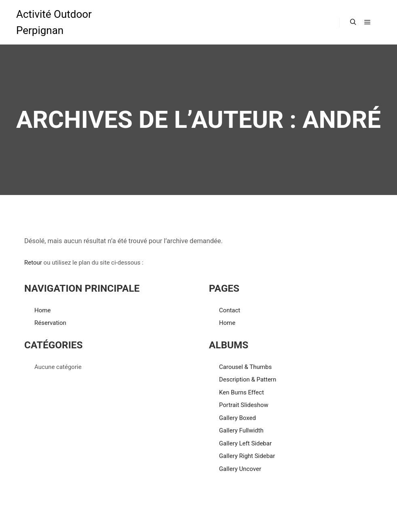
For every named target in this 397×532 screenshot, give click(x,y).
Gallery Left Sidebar (245, 443)
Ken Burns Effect (242, 392)
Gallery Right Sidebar (247, 456)
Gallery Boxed (238, 418)
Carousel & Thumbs (245, 367)
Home (42, 310)
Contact (230, 310)
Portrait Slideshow (244, 405)
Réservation (50, 323)
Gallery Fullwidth (241, 430)
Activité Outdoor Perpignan (54, 22)
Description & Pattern (248, 379)
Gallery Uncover (240, 469)
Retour (33, 263)
